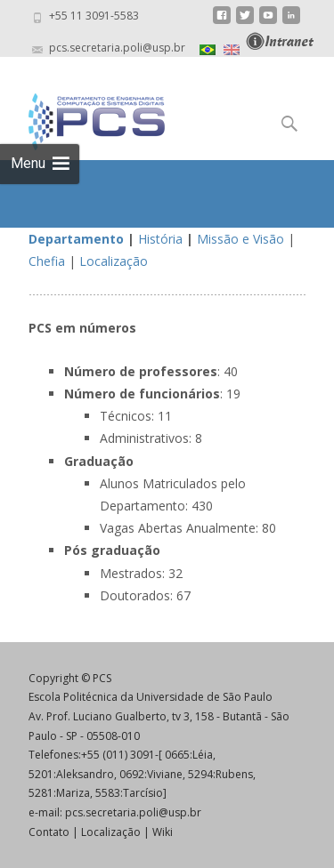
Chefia (47, 261)
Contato (49, 832)
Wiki (163, 832)
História (160, 239)
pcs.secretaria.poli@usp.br (133, 812)
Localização (114, 261)
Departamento (76, 239)
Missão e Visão (240, 239)
